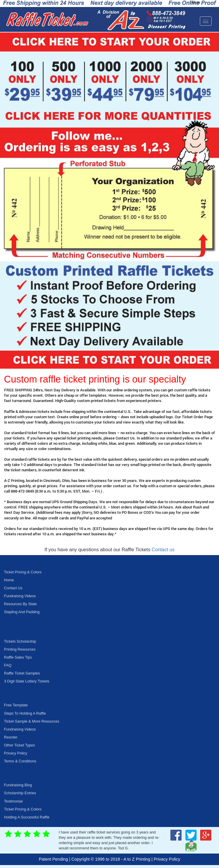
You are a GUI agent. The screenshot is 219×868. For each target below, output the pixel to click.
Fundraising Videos (20, 596)
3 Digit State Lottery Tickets (27, 681)
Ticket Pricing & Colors (23, 572)
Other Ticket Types (20, 745)
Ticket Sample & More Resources (32, 721)
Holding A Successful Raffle (27, 817)
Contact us (163, 549)
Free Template (16, 705)
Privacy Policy (16, 753)
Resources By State (21, 604)
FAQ (8, 665)
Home (9, 580)
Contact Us (13, 588)
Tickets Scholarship (20, 641)
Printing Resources (20, 649)
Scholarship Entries (20, 793)
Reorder (11, 737)
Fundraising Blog (18, 785)
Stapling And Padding (22, 612)
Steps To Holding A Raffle (25, 713)
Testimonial (13, 801)
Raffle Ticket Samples (22, 673)
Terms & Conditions (20, 761)
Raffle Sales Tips (18, 657)
